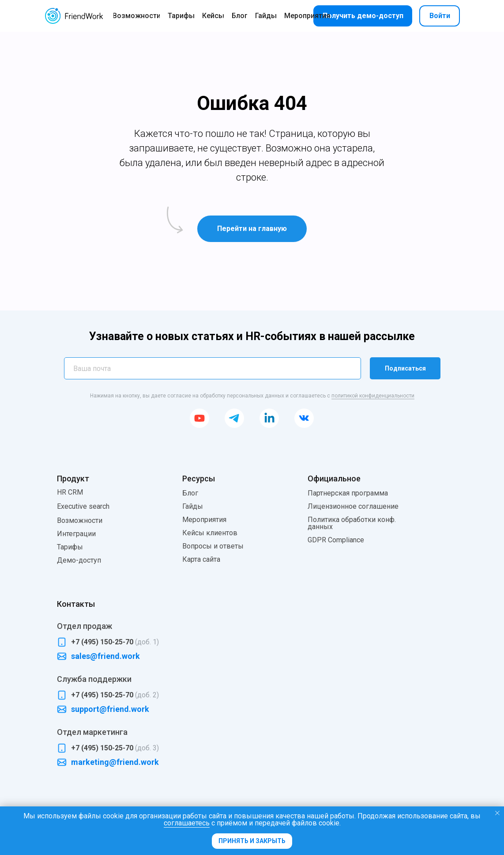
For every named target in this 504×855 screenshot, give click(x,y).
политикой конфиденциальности (373, 396)
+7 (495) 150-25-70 (115, 642)
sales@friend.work (105, 656)
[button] (363, 16)
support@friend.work (110, 709)
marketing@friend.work (115, 762)
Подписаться (405, 368)
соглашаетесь (187, 823)
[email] (213, 368)
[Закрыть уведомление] (497, 813)
